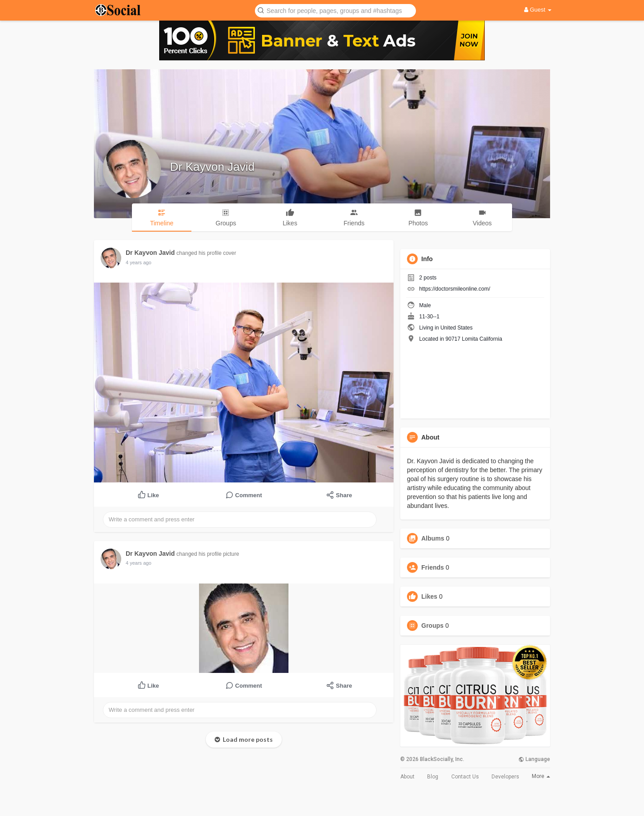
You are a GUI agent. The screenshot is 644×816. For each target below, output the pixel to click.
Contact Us (465, 777)
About (407, 777)
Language (534, 759)
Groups (432, 626)
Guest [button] (538, 10)
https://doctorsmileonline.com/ (455, 289)
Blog (433, 777)
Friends (433, 567)
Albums (433, 538)
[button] (335, 10)
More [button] (541, 776)
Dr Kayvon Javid (212, 167)
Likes (429, 596)
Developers (505, 777)
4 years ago (138, 262)
